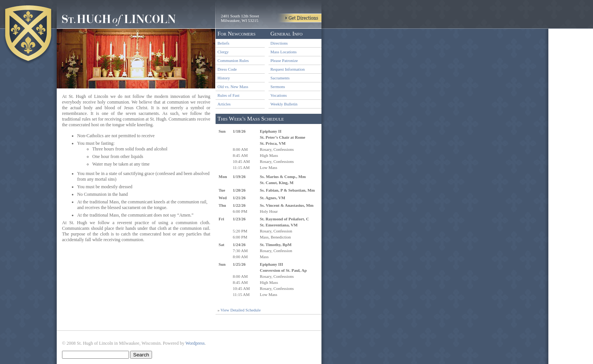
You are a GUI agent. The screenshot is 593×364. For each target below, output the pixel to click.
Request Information (288, 69)
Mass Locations (283, 52)
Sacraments (280, 78)
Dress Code (227, 69)
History (224, 78)
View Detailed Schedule (241, 310)
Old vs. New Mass (233, 87)
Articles (224, 104)
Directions (279, 43)
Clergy (223, 52)
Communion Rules (233, 60)
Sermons (278, 87)
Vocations (279, 95)
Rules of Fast (228, 95)
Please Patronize (284, 60)
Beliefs (223, 43)
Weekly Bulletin (284, 104)
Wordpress (195, 343)
